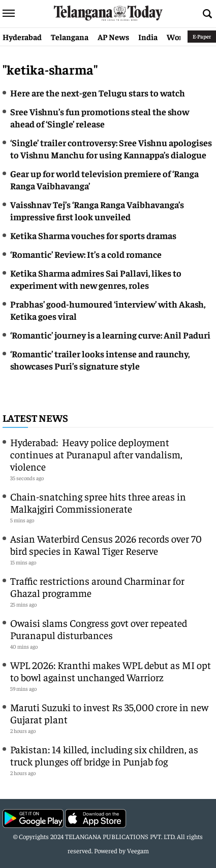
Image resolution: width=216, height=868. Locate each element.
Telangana (70, 37)
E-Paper (202, 36)
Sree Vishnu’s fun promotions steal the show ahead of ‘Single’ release (100, 118)
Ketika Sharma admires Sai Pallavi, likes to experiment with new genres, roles (96, 279)
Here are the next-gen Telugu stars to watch (98, 93)
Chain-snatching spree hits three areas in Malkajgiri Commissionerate (98, 502)
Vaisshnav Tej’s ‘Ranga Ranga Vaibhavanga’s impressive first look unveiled (97, 210)
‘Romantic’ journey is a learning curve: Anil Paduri (110, 335)
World (178, 37)
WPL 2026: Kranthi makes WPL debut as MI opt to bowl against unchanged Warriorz (111, 671)
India (148, 37)
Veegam (138, 850)
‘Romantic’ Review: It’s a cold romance (86, 254)
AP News (113, 37)
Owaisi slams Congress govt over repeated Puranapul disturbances (99, 629)
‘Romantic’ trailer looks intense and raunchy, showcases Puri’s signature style (100, 360)
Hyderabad (22, 37)
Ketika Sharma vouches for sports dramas (93, 235)
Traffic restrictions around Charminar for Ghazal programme (97, 587)
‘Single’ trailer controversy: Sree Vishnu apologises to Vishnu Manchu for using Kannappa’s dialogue (111, 148)
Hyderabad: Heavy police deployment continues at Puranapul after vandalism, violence (96, 454)
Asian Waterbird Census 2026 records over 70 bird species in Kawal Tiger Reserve (106, 544)
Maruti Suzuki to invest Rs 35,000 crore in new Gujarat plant (109, 713)
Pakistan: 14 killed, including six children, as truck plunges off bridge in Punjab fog (104, 755)
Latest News (35, 418)
